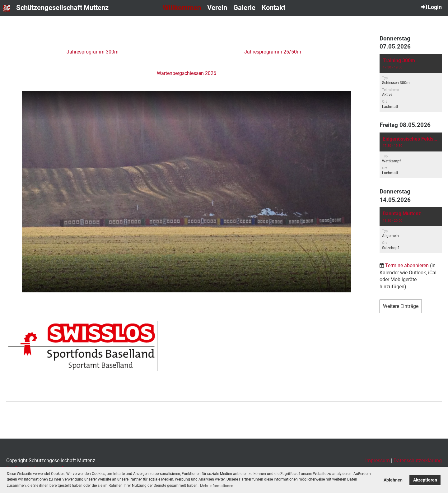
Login (431, 7)
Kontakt (273, 8)
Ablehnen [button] (393, 480)
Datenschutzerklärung (418, 460)
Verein (217, 8)
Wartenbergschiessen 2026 (187, 73)
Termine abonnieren (407, 265)
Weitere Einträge (401, 306)
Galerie (244, 8)
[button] (411, 83)
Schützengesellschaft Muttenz (62, 8)
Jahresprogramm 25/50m (273, 52)
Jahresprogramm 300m (93, 52)
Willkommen (182, 8)
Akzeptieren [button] (425, 480)
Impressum (378, 460)
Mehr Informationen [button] (217, 486)
